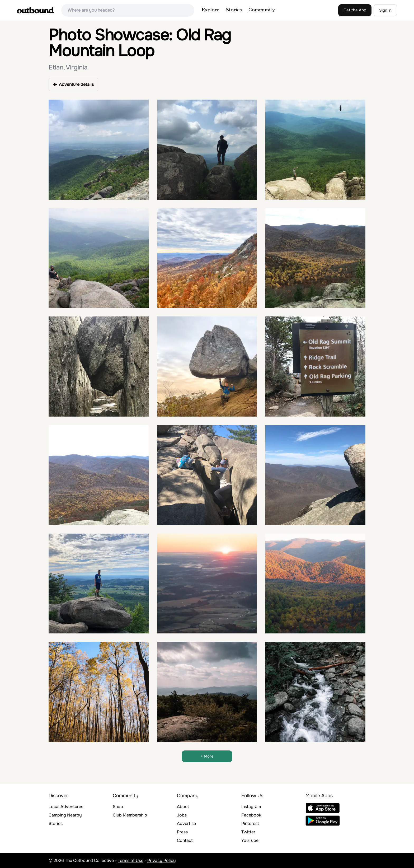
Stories (234, 10)
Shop (118, 807)
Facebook (251, 815)
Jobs (182, 815)
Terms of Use (131, 860)
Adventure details (73, 84)
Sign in (385, 10)
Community (262, 10)
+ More (207, 756)
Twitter (248, 832)
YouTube (250, 840)
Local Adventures (66, 807)
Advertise (186, 823)
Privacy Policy (162, 860)
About (183, 807)
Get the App (355, 10)
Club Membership (130, 815)
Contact (185, 840)
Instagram (251, 807)
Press (182, 832)
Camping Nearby (65, 815)
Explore (211, 10)
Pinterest (250, 823)
